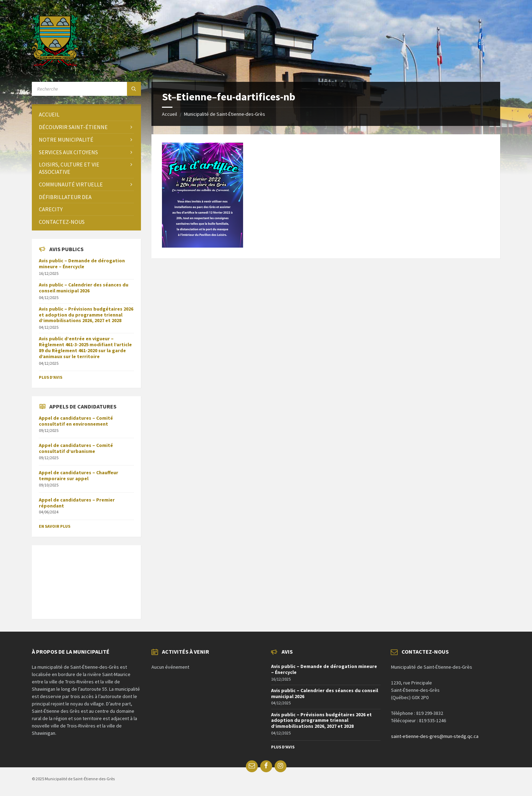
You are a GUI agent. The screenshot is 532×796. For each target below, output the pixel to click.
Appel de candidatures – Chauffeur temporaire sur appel (79, 475)
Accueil (169, 114)
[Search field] (86, 89)
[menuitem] (86, 115)
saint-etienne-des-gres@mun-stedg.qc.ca (435, 736)
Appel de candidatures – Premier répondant (77, 503)
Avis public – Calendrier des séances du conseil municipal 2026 (84, 288)
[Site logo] (55, 65)
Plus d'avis (51, 377)
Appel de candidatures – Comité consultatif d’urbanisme (76, 448)
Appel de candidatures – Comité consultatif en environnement (76, 421)
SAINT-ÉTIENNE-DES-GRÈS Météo (86, 578)
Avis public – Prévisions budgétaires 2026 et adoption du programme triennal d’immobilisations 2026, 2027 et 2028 (86, 315)
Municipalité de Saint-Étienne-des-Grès (225, 114)
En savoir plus (55, 526)
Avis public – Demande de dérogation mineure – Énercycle (82, 264)
